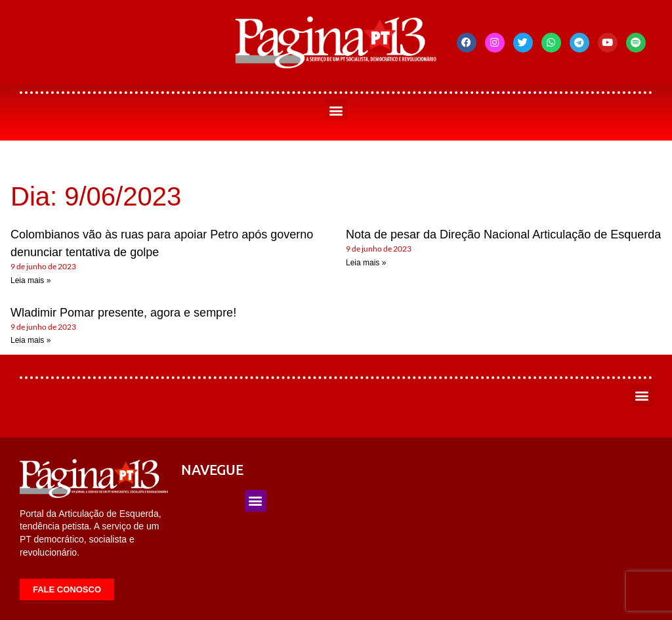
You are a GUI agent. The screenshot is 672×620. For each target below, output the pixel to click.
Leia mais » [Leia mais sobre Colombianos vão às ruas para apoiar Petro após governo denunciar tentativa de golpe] (31, 280)
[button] (336, 110)
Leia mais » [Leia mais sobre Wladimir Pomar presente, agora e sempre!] (31, 340)
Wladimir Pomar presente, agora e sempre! (123, 313)
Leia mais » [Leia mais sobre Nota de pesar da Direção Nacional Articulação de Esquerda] (366, 263)
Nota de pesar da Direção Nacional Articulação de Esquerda (503, 234)
